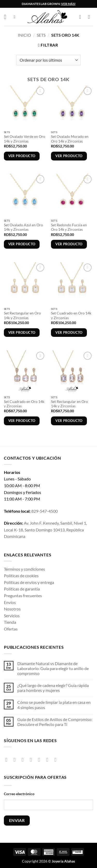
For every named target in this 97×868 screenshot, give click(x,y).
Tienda (10, 622)
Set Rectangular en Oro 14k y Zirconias (22, 316)
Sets (41, 35)
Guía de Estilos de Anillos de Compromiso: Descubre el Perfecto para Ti (55, 722)
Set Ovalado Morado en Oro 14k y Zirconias (70, 139)
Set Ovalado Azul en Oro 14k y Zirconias (23, 227)
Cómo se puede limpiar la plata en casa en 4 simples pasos (54, 705)
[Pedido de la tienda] (48, 60)
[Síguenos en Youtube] (57, 760)
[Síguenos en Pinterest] (49, 760)
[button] (7, 17)
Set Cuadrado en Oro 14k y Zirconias (71, 316)
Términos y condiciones (24, 569)
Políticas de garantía (22, 589)
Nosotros (12, 609)
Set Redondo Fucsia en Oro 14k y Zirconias (69, 227)
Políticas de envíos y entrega (29, 582)
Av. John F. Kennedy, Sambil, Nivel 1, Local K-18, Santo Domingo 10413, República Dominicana (45, 530)
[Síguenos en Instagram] (16, 760)
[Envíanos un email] (41, 760)
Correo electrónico (19, 794)
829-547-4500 (44, 511)
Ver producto (22, 156)
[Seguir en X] (32, 760)
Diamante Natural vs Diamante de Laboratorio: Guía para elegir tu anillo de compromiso (53, 668)
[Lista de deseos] (91, 17)
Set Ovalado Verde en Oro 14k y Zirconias (25, 139)
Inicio (24, 35)
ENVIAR (17, 820)
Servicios (12, 616)
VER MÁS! (68, 4)
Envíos (10, 602)
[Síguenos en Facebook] (8, 760)
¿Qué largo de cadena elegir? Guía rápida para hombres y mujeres (53, 688)
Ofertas (11, 629)
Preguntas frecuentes (23, 596)
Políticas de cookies (21, 576)
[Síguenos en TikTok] (24, 760)
